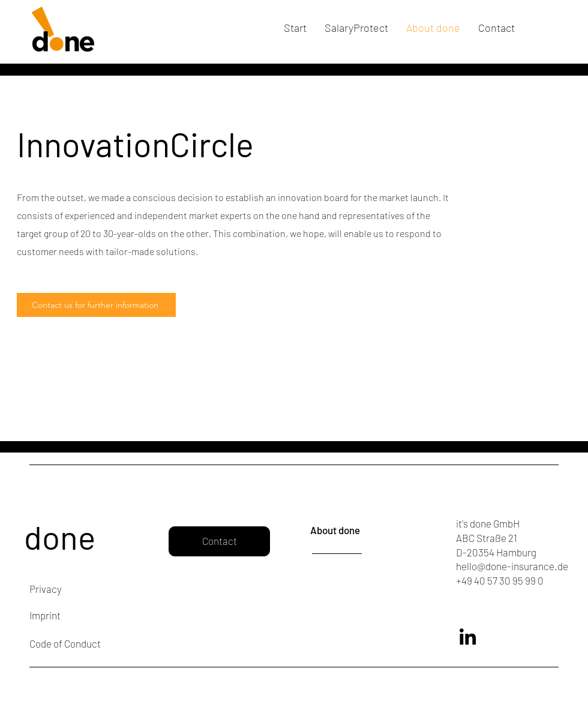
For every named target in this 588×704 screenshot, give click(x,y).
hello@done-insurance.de (512, 566)
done (60, 537)
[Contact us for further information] (96, 305)
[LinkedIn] (468, 636)
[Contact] (219, 541)
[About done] (343, 531)
